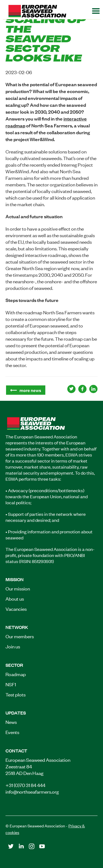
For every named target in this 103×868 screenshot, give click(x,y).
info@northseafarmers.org (32, 791)
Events (12, 732)
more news (30, 390)
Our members (20, 636)
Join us (13, 646)
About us (15, 598)
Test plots (16, 694)
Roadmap (16, 674)
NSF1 (11, 684)
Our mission (18, 588)
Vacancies (16, 609)
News (11, 722)
